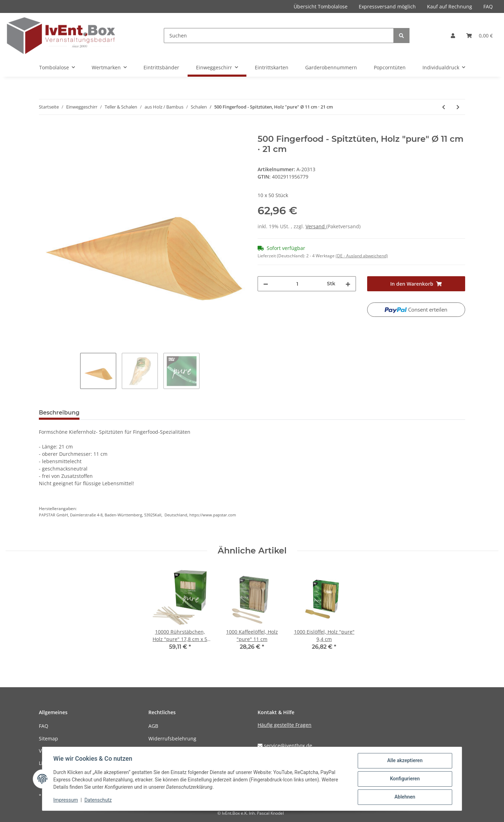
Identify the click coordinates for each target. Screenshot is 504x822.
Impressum (66, 800)
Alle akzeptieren (404, 761)
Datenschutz (98, 800)
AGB (153, 726)
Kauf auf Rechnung (450, 6)
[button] (453, 36)
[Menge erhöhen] (348, 284)
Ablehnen (404, 797)
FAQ (488, 6)
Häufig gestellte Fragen (285, 725)
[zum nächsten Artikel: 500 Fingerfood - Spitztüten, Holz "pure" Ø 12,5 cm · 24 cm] (458, 107)
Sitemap (48, 739)
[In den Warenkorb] (44, 130)
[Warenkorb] (479, 36)
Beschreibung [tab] (59, 413)
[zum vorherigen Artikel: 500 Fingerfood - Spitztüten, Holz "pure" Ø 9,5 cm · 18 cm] (444, 107)
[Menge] (297, 284)
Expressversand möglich (387, 6)
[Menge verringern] (266, 284)
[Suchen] (279, 36)
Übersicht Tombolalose (321, 6)
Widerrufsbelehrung (172, 739)
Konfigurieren (404, 779)
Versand (316, 226)
